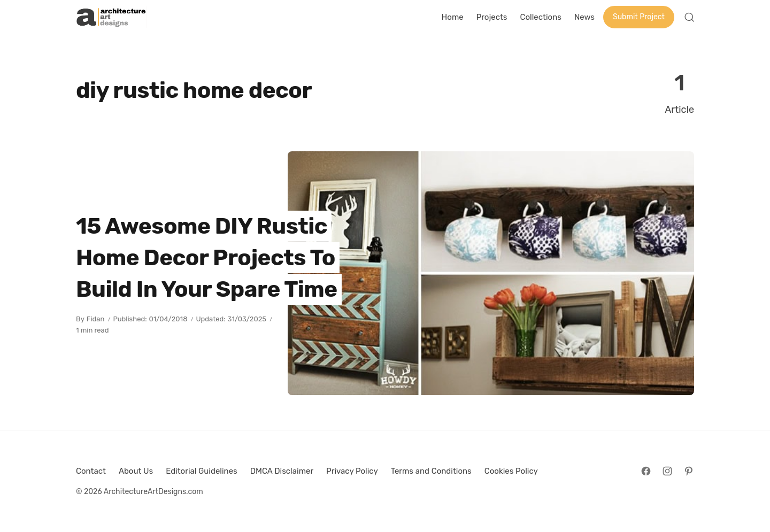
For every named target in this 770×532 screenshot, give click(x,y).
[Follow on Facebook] (646, 471)
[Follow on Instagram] (667, 471)
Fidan (96, 319)
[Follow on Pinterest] (689, 471)
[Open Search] (689, 17)
